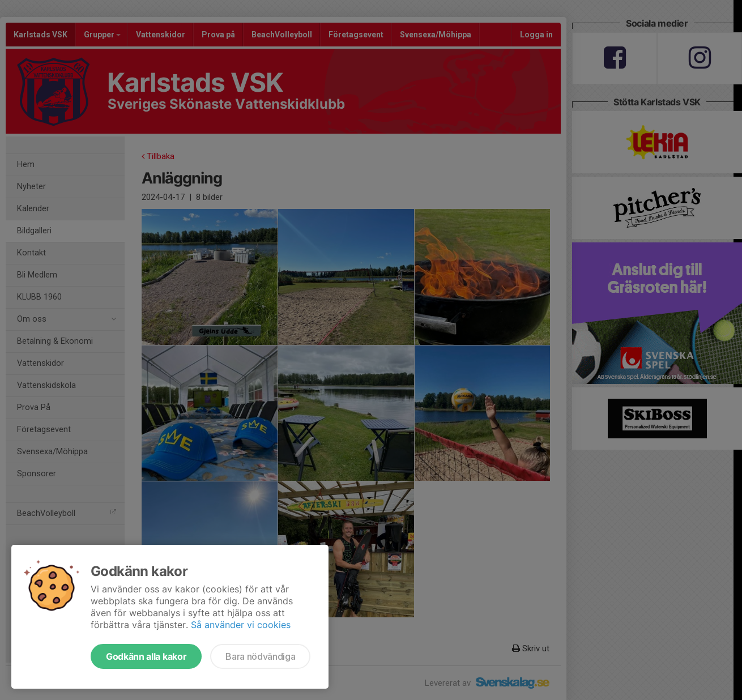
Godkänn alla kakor (146, 656)
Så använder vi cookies (241, 625)
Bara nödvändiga (260, 656)
